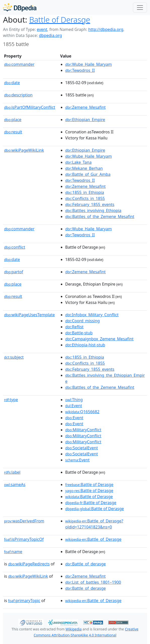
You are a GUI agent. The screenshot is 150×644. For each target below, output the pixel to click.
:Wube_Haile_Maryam (89, 64)
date (12, 83)
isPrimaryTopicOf (24, 539)
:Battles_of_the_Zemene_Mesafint (100, 217)
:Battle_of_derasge (86, 564)
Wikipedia (74, 629)
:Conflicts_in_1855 (85, 198)
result (13, 132)
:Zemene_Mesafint (86, 107)
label (12, 472)
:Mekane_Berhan (84, 168)
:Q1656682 (82, 412)
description (18, 95)
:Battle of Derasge (89, 485)
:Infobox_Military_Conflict (92, 315)
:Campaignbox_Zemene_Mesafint (99, 339)
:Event (74, 406)
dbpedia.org (51, 35)
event (42, 29)
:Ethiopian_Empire (85, 120)
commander (19, 64)
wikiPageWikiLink (24, 150)
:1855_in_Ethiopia (85, 192)
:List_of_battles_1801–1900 (93, 582)
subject (14, 357)
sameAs (15, 485)
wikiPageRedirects (29, 564)
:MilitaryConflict (83, 430)
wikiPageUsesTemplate (29, 315)
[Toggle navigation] (140, 8)
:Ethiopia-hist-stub (85, 345)
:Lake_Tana (79, 162)
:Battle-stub (79, 333)
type (11, 400)
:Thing (74, 400)
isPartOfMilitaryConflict (30, 107)
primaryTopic (24, 601)
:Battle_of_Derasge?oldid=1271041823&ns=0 (94, 524)
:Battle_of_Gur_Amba (88, 174)
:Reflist (74, 327)
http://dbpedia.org (106, 29)
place (13, 120)
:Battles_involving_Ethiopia (93, 210)
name (13, 552)
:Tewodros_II (80, 70)
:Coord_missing (83, 321)
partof (14, 272)
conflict (15, 247)
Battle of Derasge (60, 20)
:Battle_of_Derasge (93, 539)
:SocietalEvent (82, 448)
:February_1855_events (90, 204)
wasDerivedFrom (24, 521)
